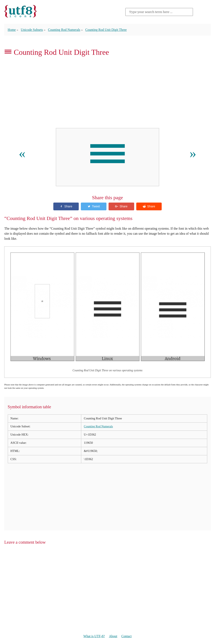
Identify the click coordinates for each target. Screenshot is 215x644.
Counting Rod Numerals (65, 30)
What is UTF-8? (94, 636)
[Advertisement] (107, 94)
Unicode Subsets (32, 30)
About (113, 636)
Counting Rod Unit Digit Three (108, 30)
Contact (127, 636)
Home (12, 30)
